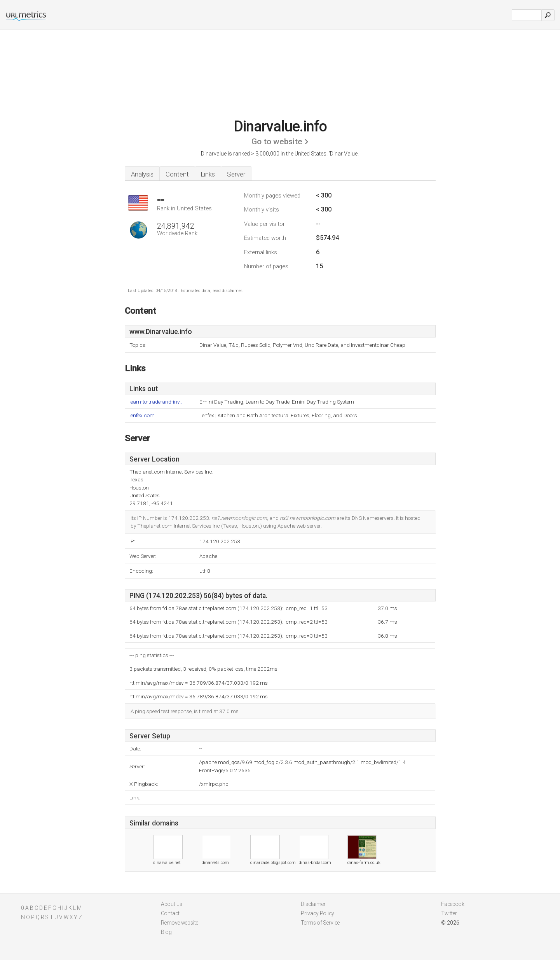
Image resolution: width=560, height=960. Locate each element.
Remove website (180, 923)
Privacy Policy (318, 913)
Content (177, 174)
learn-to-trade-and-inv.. (156, 402)
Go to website (277, 142)
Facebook (453, 904)
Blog (166, 932)
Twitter (449, 913)
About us (172, 904)
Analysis (142, 174)
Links (208, 174)
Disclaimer (313, 904)
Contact (170, 913)
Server (236, 174)
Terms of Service (320, 923)
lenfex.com (142, 415)
